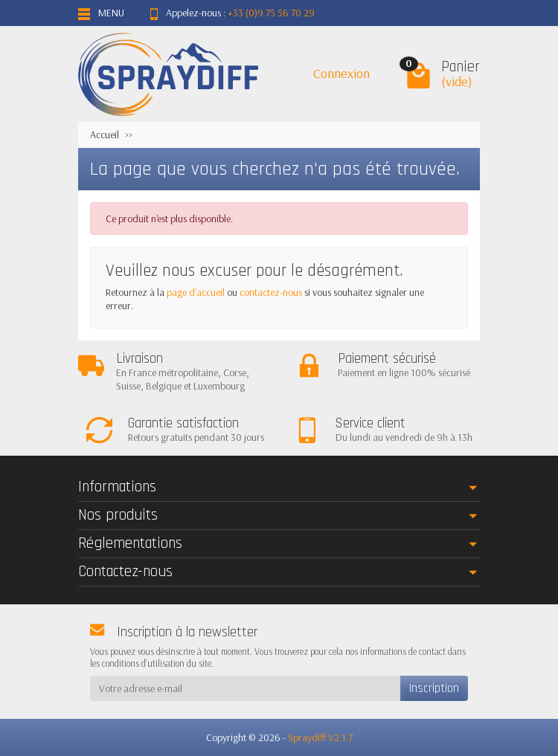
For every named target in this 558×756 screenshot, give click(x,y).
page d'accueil (196, 292)
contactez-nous (271, 292)
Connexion (341, 73)
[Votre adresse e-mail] (245, 688)
